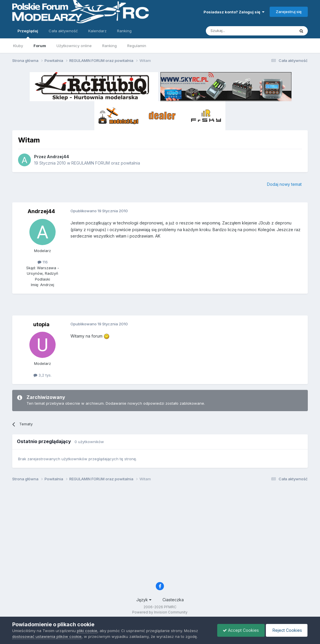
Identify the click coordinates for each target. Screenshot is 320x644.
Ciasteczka (173, 600)
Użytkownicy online (74, 46)
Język (144, 600)
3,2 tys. (43, 375)
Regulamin (137, 46)
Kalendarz (97, 31)
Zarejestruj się (289, 12)
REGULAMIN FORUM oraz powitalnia (106, 163)
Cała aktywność (63, 31)
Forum (40, 46)
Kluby (18, 46)
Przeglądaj (28, 33)
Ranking (109, 46)
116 (43, 262)
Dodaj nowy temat (284, 184)
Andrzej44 (58, 157)
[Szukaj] (236, 31)
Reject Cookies (286, 630)
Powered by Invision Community (160, 612)
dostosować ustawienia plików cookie (47, 636)
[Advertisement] (160, 307)
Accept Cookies (239, 630)
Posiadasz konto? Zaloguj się (234, 12)
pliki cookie (87, 631)
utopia (41, 324)
